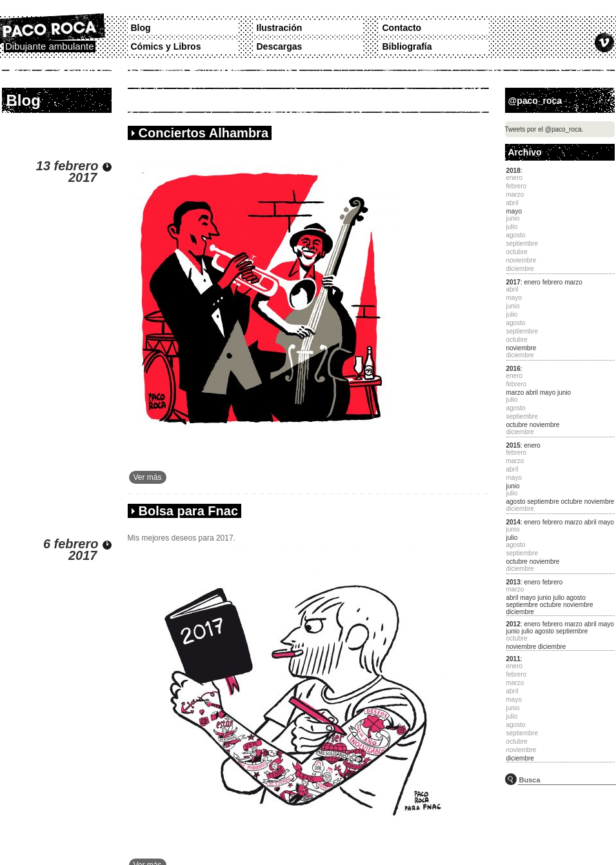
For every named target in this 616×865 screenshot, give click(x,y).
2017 (513, 282)
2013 (513, 582)
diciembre (520, 612)
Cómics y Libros (166, 46)
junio (564, 393)
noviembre (522, 348)
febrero (553, 282)
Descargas (280, 46)
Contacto (402, 28)
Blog (141, 28)
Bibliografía (407, 46)
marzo (573, 282)
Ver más (148, 477)
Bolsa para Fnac (189, 511)
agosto (516, 502)
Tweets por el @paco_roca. (544, 129)
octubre (517, 425)
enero (532, 282)
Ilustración (280, 28)
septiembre (543, 502)
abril (532, 393)
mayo (514, 211)
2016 (513, 369)
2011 (513, 659)
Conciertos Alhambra (204, 133)
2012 (513, 624)
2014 (513, 522)
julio (512, 538)
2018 (513, 171)
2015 (513, 445)
